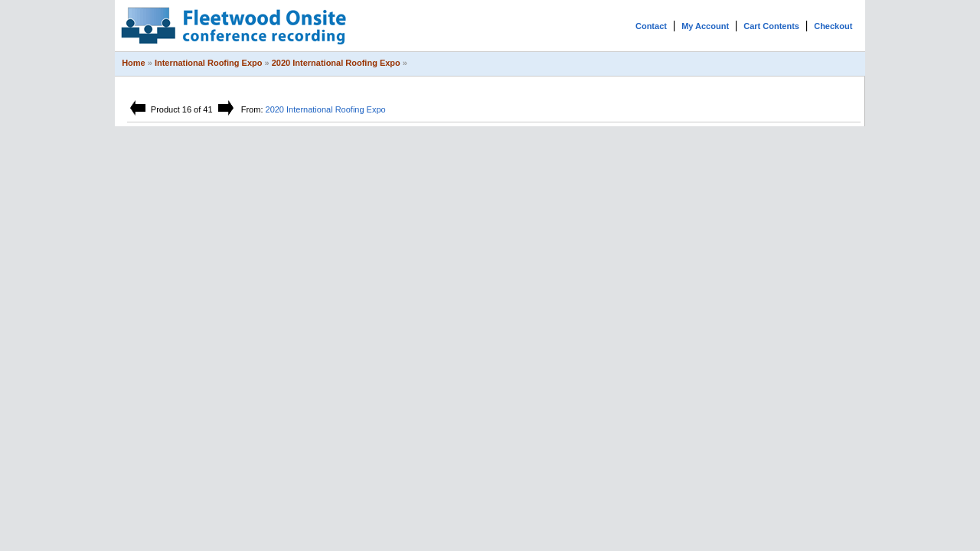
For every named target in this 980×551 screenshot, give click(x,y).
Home (134, 63)
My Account (705, 26)
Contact (651, 26)
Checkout (833, 26)
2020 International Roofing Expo (336, 63)
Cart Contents (771, 26)
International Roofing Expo (209, 63)
